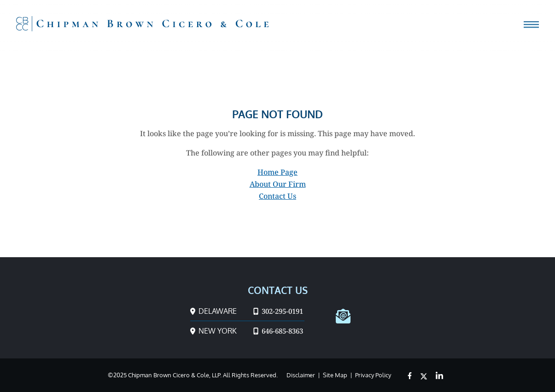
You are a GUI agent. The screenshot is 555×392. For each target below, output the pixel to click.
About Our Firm (278, 184)
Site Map (335, 375)
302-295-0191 (278, 311)
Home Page (277, 172)
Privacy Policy (373, 375)
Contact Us (277, 196)
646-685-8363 (278, 331)
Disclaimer (301, 375)
